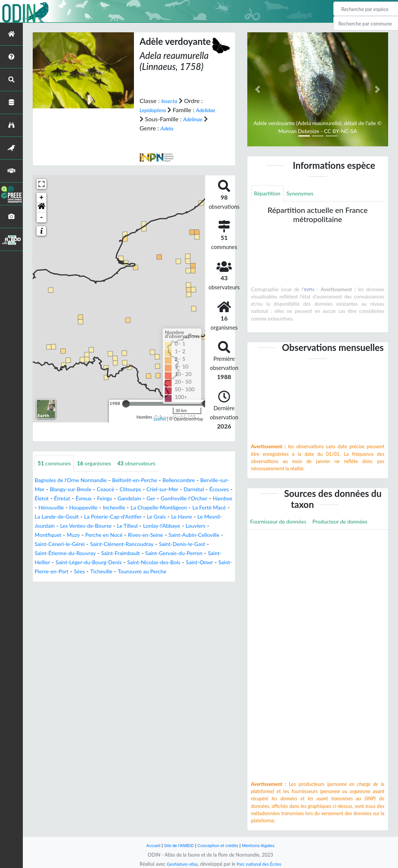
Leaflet (160, 419)
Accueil (146, 845)
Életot (99, 499)
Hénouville (135, 508)
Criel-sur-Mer (209, 490)
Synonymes (305, 194)
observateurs (147, 463)
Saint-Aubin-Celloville (156, 544)
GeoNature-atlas (179, 864)
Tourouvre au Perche (154, 581)
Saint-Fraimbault (93, 563)
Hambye (104, 508)
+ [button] (42, 197)
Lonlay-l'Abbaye (108, 535)
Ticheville (108, 581)
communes (57, 463)
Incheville (204, 508)
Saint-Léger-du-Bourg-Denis (72, 572)
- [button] (42, 217)
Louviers (146, 535)
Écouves (74, 499)
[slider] (126, 403)
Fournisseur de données (282, 523)
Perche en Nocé (56, 544)
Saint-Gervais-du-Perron (152, 563)
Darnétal (46, 499)
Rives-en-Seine (102, 544)
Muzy (206, 535)
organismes (101, 463)
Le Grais (86, 526)
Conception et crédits (219, 845)
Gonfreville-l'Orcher (61, 508)
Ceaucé (146, 490)
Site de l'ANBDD (175, 845)
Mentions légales (264, 845)
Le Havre (114, 526)
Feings (168, 499)
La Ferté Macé (115, 517)
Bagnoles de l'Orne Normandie (75, 480)
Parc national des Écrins (261, 864)
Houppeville (170, 508)
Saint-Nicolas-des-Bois (145, 572)
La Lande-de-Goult (164, 517)
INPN (309, 290)
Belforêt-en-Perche (147, 480)
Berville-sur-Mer (56, 490)
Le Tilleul (71, 535)
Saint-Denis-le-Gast (158, 553)
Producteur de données (351, 523)
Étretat (121, 499)
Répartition (269, 194)
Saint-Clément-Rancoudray (90, 553)
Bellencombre (196, 480)
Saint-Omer (196, 572)
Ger (218, 499)
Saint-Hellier (207, 563)
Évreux (144, 499)
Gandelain (194, 499)
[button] (41, 207)
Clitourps (174, 490)
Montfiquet (178, 535)
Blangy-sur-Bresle (107, 490)
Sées (84, 581)
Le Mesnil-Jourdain (156, 526)
